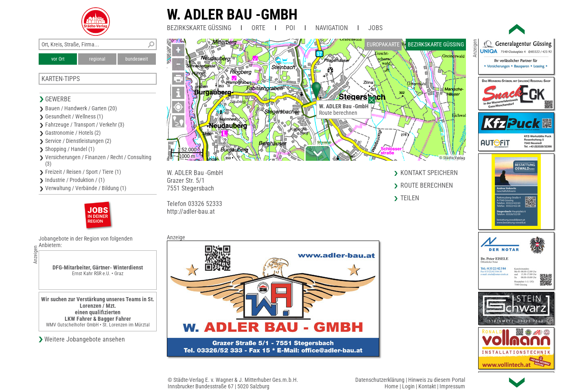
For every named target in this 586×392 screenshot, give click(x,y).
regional (97, 59)
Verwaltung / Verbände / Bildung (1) (86, 188)
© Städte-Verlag (452, 158)
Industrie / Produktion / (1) (75, 180)
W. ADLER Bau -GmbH (232, 15)
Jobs (375, 28)
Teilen (410, 198)
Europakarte (383, 44)
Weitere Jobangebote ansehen (85, 339)
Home (391, 386)
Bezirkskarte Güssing (199, 28)
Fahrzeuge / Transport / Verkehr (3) (85, 125)
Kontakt (427, 386)
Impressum (452, 386)
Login (408, 386)
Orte (258, 28)
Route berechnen (338, 113)
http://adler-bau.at (191, 211)
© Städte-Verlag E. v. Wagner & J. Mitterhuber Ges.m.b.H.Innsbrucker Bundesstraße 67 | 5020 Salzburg (233, 383)
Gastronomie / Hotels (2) (73, 133)
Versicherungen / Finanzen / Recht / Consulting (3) (98, 160)
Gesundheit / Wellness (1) (74, 116)
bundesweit (137, 59)
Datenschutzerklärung (380, 380)
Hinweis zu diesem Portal (437, 380)
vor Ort (58, 59)
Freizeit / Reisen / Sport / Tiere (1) (83, 172)
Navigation (332, 28)
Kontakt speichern (429, 173)
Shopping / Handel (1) (70, 149)
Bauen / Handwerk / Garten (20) (81, 108)
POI (290, 28)
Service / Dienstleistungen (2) (78, 141)
